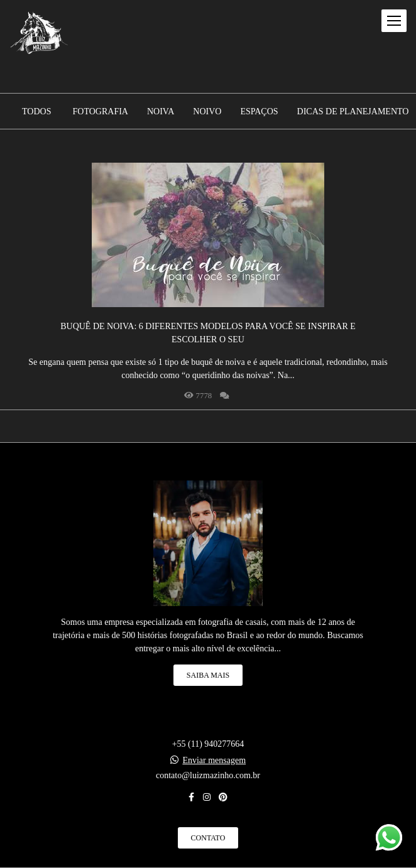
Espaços (259, 112)
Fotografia (101, 112)
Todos (36, 112)
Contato (208, 838)
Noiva (161, 112)
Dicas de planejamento (353, 112)
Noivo (207, 112)
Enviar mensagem (214, 761)
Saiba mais (208, 675)
